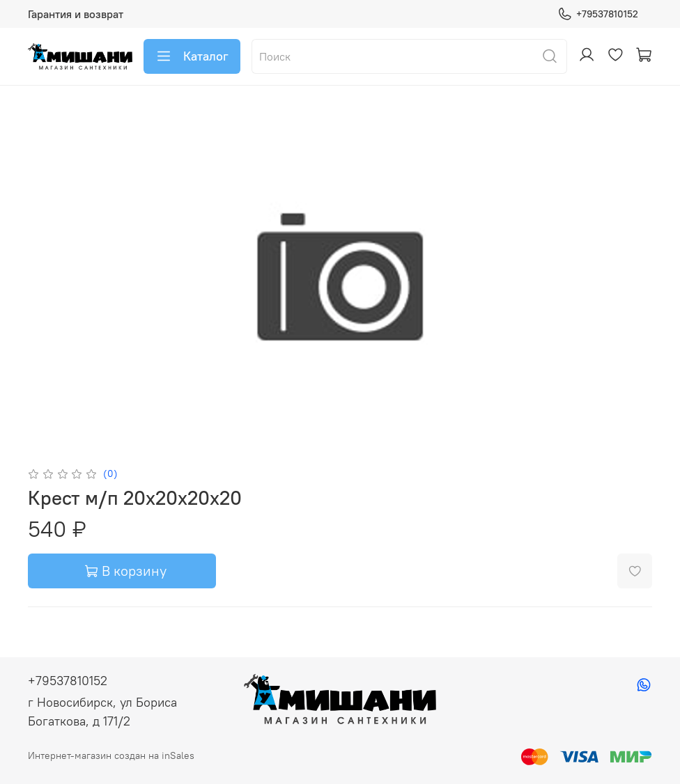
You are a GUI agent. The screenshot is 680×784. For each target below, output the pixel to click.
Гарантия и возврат (76, 14)
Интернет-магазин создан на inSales (111, 755)
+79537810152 (598, 14)
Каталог (192, 56)
